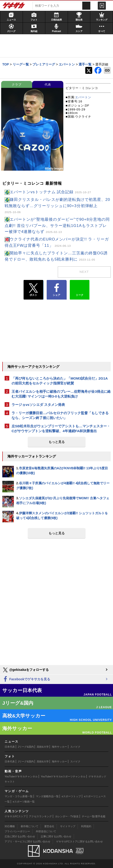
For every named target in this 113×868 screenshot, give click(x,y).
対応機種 (10, 826)
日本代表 (10, 747)
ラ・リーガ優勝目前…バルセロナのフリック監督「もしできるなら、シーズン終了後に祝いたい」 (60, 415)
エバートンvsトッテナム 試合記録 (50, 192)
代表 (48, 85)
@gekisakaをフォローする (26, 670)
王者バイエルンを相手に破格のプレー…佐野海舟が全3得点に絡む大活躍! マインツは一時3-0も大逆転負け (61, 394)
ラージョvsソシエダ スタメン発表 (38, 405)
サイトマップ (68, 826)
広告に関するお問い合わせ (20, 836)
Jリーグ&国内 (26, 747)
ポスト (33, 290)
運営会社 (49, 826)
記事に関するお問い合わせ (56, 836)
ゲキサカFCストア (15, 816)
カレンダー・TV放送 (67, 816)
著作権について (29, 826)
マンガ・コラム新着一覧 (19, 796)
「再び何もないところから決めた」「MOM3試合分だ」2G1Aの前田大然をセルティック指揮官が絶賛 (60, 381)
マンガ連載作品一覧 (47, 796)
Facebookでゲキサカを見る (26, 679)
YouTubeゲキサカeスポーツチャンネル (63, 776)
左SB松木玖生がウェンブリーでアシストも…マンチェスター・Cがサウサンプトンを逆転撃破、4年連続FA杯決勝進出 (61, 428)
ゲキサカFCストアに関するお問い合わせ (79, 841)
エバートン (83, 97)
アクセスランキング (40, 816)
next (84, 272)
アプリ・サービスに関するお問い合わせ (27, 841)
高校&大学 (43, 747)
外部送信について (46, 831)
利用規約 (86, 826)
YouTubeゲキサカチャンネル (21, 776)
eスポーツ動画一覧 (24, 802)
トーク (80, 289)
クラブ (17, 85)
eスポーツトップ (71, 796)
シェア (56, 290)
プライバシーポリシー (17, 831)
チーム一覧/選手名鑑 (94, 816)
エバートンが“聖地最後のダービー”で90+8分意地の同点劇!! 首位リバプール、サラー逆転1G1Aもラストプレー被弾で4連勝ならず (57, 226)
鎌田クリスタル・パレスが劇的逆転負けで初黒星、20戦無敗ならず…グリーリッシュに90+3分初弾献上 (57, 206)
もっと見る (57, 442)
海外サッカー (59, 747)
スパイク (75, 747)
